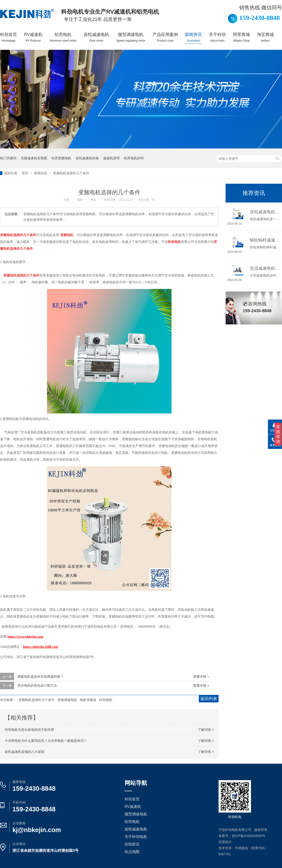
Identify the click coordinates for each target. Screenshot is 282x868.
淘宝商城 (265, 37)
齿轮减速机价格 (87, 158)
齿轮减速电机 (96, 37)
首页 (25, 173)
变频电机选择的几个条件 (71, 173)
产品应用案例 (165, 37)
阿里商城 (241, 37)
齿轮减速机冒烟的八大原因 (24, 752)
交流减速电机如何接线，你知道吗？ (265, 268)
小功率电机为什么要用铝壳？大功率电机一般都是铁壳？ (46, 741)
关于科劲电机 (136, 837)
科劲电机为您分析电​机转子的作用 (29, 730)
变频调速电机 (67, 700)
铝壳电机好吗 (134, 158)
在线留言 (132, 844)
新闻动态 (41, 173)
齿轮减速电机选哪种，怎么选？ (265, 212)
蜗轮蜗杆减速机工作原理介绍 (265, 240)
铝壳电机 (63, 37)
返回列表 (209, 699)
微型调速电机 (131, 37)
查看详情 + (201, 677)
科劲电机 (106, 700)
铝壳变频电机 (61, 158)
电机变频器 (88, 700)
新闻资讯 (193, 37)
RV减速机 (33, 37)
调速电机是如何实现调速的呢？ (40, 677)
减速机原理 (111, 158)
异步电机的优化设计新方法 (37, 685)
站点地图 (132, 852)
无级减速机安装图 (34, 158)
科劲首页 (8, 37)
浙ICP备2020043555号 (249, 836)
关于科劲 (217, 37)
